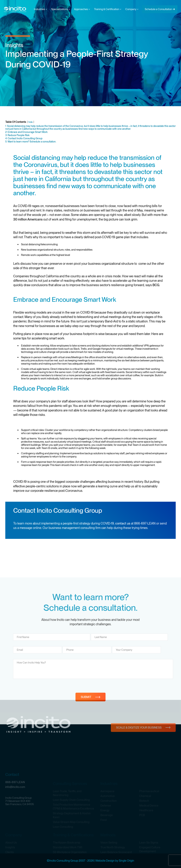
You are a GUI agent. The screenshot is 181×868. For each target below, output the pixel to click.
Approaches (82, 9)
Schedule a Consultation (158, 9)
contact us (123, 523)
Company (132, 9)
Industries (40, 9)
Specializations (61, 9)
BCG (156, 285)
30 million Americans (28, 219)
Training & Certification (108, 9)
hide (31, 122)
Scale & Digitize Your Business (139, 739)
